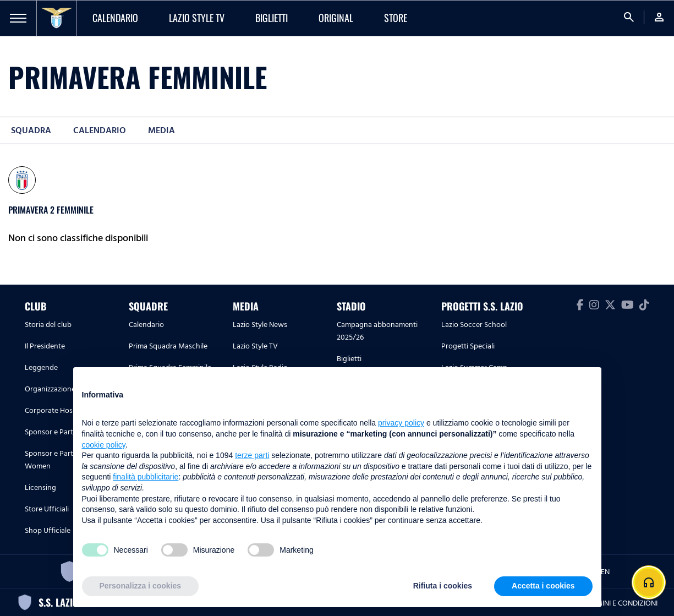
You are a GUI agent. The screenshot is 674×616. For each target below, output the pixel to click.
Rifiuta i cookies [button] (443, 586)
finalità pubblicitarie (146, 477)
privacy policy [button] (401, 423)
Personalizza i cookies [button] (141, 586)
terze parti (252, 455)
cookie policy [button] (104, 445)
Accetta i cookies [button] (543, 586)
